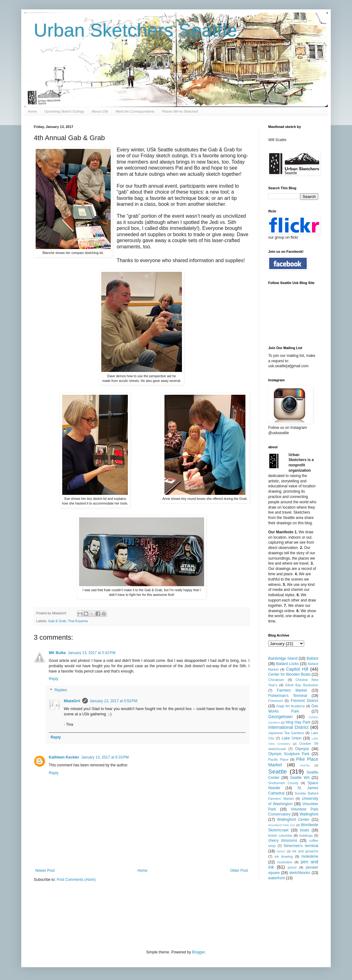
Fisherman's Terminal (288, 696)
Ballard (312, 658)
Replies (61, 690)
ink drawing (284, 856)
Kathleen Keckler (64, 757)
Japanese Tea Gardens (286, 733)
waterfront (277, 878)
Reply (54, 679)
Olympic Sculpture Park (289, 754)
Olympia (302, 749)
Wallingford (309, 814)
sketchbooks (300, 873)
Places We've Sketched (180, 111)
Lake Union (292, 738)
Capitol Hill (297, 669)
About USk (100, 111)
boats (305, 830)
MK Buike (57, 653)
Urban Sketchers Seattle (135, 30)
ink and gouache (305, 851)
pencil (292, 867)
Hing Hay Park (298, 722)
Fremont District (304, 701)
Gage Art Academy (291, 706)
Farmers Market (292, 690)
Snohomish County (283, 783)
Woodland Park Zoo (282, 825)
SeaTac (305, 765)
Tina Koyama (78, 621)
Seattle (278, 772)
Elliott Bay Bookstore (302, 685)
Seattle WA (300, 778)
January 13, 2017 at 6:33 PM (105, 757)
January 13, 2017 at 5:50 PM (113, 701)
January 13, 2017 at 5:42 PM (92, 653)
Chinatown (276, 680)
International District (288, 727)
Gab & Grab (57, 621)
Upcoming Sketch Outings (64, 111)
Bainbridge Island (283, 658)
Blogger (198, 952)
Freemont (275, 701)
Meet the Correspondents (135, 111)
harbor (281, 851)
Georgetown (280, 717)
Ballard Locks (287, 664)
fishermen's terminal (301, 846)
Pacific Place (278, 759)
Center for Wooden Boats (289, 674)
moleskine (310, 856)
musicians (285, 862)
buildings (306, 835)
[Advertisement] (148, 915)
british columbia (280, 835)
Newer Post (45, 871)
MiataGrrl (72, 701)
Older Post (239, 871)
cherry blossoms (283, 840)
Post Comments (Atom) (76, 880)
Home (32, 111)
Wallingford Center (293, 820)
